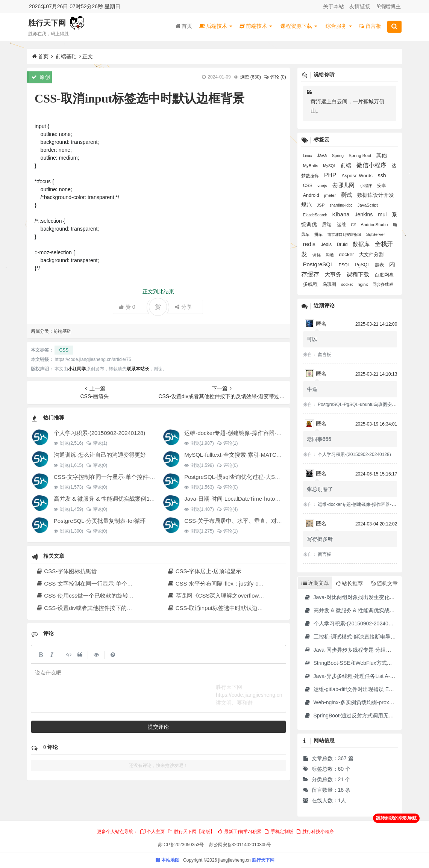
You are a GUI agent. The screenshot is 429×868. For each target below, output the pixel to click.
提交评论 (158, 727)
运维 (342, 224)
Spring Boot (361, 155)
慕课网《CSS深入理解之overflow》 (216, 596)
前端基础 (66, 56)
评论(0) (96, 465)
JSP (321, 205)
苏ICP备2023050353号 (181, 845)
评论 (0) (274, 77)
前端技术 (256, 26)
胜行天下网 (47, 23)
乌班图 (330, 284)
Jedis (327, 245)
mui (383, 214)
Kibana (341, 214)
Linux (308, 156)
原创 (41, 77)
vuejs (323, 186)
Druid (343, 245)
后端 (327, 225)
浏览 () (251, 77)
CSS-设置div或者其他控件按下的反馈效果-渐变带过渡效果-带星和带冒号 (131, 608)
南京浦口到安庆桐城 (345, 235)
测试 (347, 195)
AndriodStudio (375, 225)
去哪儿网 (344, 185)
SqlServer (376, 234)
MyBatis (311, 166)
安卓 (382, 185)
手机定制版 (278, 832)
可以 (312, 339)
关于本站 (333, 6)
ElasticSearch (316, 215)
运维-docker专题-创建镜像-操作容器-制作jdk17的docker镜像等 (262, 433)
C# (354, 225)
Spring (338, 155)
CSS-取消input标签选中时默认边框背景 (221, 608)
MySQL (330, 166)
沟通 (330, 255)
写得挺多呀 (320, 539)
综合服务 (339, 26)
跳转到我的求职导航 (396, 818)
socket (348, 284)
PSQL (345, 265)
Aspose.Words (358, 176)
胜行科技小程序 (315, 832)
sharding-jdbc (341, 205)
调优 (317, 255)
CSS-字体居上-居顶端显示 (204, 571)
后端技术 (216, 26)
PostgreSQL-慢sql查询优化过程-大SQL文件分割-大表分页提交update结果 (277, 477)
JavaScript (368, 205)
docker (347, 254)
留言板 (370, 26)
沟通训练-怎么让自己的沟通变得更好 (100, 455)
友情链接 (360, 6)
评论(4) (227, 509)
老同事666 (319, 439)
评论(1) (96, 443)
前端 (347, 165)
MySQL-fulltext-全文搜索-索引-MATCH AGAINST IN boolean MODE (269, 455)
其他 (382, 155)
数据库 (362, 244)
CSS (64, 350)
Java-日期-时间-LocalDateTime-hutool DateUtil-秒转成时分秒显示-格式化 (275, 499)
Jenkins (365, 214)
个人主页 (152, 832)
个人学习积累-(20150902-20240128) (99, 433)
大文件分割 (371, 254)
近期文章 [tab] (315, 583)
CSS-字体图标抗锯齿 (66, 571)
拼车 (319, 234)
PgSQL (363, 265)
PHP (331, 175)
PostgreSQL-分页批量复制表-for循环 (100, 521)
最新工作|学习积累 (239, 832)
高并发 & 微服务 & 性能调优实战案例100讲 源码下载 (120, 499)
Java (323, 155)
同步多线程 (383, 284)
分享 (183, 307)
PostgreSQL (319, 264)
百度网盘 (384, 275)
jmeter (330, 195)
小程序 (367, 186)
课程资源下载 (299, 26)
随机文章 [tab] (384, 583)
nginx (363, 284)
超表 (380, 265)
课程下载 (359, 274)
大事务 (334, 275)
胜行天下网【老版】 (191, 832)
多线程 (311, 284)
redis (310, 244)
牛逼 (312, 389)
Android (312, 195)
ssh (382, 175)
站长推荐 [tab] (349, 583)
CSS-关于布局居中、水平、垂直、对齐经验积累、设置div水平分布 (268, 521)
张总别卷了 (320, 489)
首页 (184, 26)
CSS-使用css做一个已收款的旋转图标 (88, 596)
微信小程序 (372, 165)
